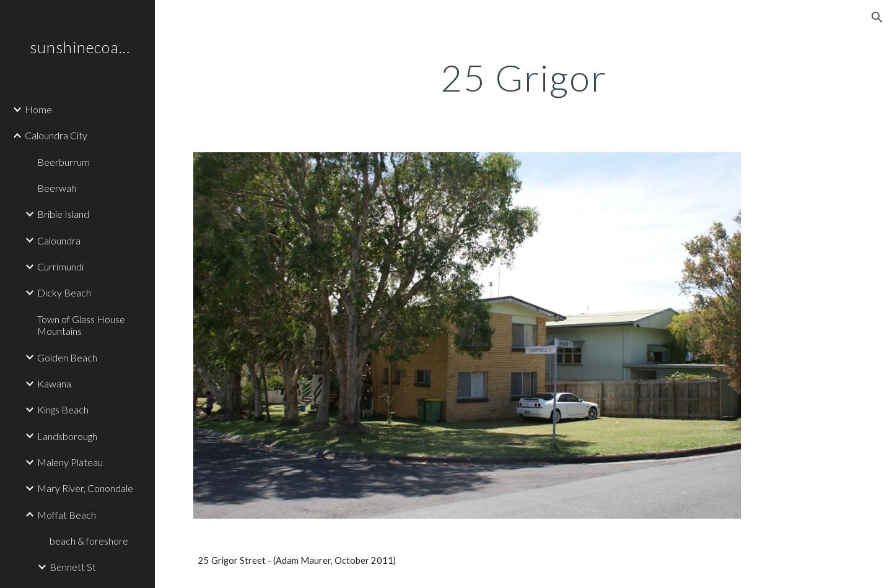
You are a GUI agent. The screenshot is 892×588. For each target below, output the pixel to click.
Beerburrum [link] (63, 162)
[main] (524, 77)
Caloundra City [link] (56, 135)
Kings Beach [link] (63, 409)
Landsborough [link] (67, 436)
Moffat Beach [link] (67, 515)
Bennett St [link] (73, 567)
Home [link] (38, 109)
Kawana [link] (54, 383)
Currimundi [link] (60, 266)
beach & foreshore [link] (89, 541)
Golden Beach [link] (67, 357)
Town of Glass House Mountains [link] (81, 325)
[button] (877, 17)
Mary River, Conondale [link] (85, 488)
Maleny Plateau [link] (70, 462)
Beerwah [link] (57, 188)
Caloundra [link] (59, 240)
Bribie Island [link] (63, 214)
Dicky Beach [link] (64, 292)
